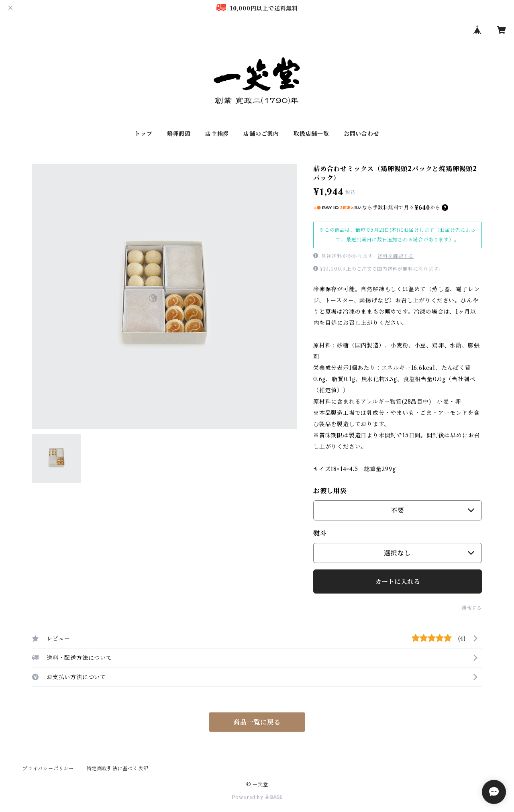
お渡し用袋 (330, 491)
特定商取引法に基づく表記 (118, 768)
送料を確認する (396, 256)
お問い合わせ (362, 134)
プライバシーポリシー (48, 768)
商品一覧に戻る (257, 722)
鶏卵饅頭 (179, 134)
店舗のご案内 (261, 134)
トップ (143, 134)
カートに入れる (398, 581)
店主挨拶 (217, 134)
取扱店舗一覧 (311, 134)
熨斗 (320, 533)
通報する (472, 608)
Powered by (257, 797)
